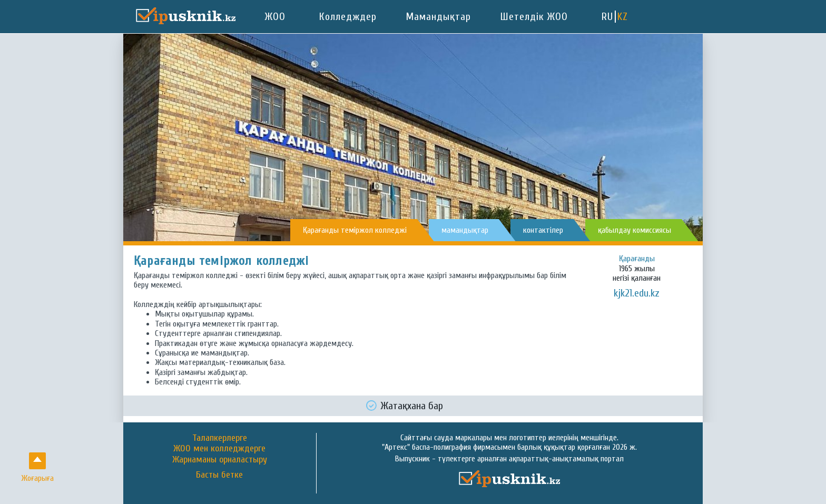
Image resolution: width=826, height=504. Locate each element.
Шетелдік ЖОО (534, 17)
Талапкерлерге (220, 438)
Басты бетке (219, 475)
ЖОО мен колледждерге (219, 448)
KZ (623, 17)
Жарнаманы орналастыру (220, 459)
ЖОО (275, 17)
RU (607, 17)
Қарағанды (637, 259)
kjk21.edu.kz (637, 293)
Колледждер (348, 17)
